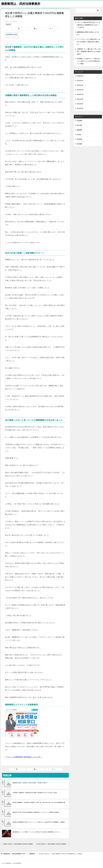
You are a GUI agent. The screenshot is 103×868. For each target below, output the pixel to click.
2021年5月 (80, 99)
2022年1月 (80, 94)
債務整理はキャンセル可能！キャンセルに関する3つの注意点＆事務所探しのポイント (37, 832)
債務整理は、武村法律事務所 (21, 3)
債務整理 (8, 24)
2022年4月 (80, 85)
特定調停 (79, 139)
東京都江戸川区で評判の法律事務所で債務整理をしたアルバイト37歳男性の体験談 (36, 812)
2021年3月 (80, 108)
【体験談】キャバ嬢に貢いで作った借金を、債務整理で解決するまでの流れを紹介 (89, 51)
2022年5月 (80, 81)
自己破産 (79, 144)
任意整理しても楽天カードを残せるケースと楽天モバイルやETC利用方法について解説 (89, 61)
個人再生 (79, 125)
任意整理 (79, 121)
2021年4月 (80, 104)
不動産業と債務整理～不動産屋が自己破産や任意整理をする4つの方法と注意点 (35, 793)
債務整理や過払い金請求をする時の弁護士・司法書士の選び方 (30, 783)
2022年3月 (80, 90)
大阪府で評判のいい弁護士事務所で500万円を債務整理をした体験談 (19, 844)
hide (15, 34)
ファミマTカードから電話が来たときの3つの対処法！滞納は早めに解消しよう (88, 42)
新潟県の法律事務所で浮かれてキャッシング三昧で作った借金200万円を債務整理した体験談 (39, 822)
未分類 (79, 135)
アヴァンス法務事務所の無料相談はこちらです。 (24, 757)
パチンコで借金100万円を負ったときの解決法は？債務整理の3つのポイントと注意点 (88, 25)
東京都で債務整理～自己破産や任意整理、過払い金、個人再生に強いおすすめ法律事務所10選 (39, 802)
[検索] (88, 11)
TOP (14, 854)
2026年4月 (80, 76)
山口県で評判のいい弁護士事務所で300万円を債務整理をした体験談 (53, 844)
